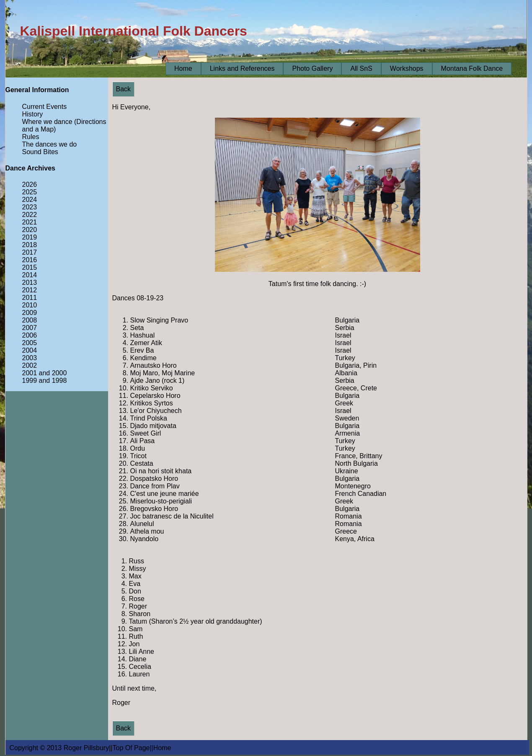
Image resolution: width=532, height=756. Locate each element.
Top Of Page (131, 748)
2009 (30, 313)
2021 (30, 222)
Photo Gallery (312, 68)
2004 (30, 350)
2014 (30, 275)
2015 (30, 267)
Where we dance (47, 122)
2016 (30, 260)
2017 (30, 252)
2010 (30, 305)
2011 (30, 298)
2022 (30, 215)
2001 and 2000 (45, 373)
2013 (30, 283)
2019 (30, 237)
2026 (30, 184)
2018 (30, 245)
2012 (30, 290)
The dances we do (50, 144)
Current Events (45, 107)
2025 (30, 192)
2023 (30, 207)
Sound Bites (40, 152)
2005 (30, 343)
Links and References (242, 68)
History (33, 114)
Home (183, 68)
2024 (30, 200)
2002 (30, 365)
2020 (30, 230)
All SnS (361, 68)
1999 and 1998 (45, 381)
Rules (31, 137)
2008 (30, 320)
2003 (30, 358)
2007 (30, 328)
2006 (30, 335)
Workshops (407, 68)
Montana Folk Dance (472, 68)
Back (124, 89)
